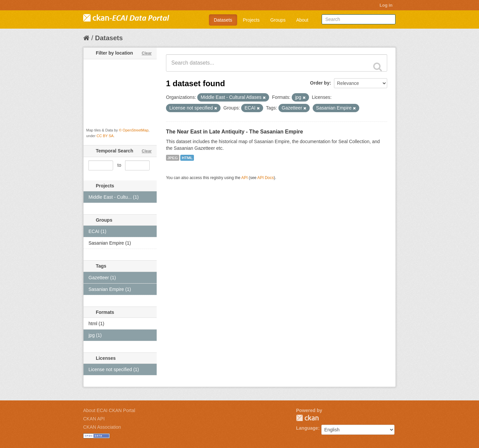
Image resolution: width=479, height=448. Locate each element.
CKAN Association (102, 427)
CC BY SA (105, 136)
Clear (147, 53)
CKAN (307, 418)
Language (307, 428)
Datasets (223, 20)
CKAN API (94, 419)
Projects (251, 20)
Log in (386, 5)
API (244, 178)
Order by (320, 83)
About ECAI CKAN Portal (109, 410)
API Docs (266, 178)
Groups (278, 20)
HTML (187, 158)
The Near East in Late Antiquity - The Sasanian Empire (235, 132)
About (302, 20)
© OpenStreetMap (134, 130)
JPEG (173, 158)
